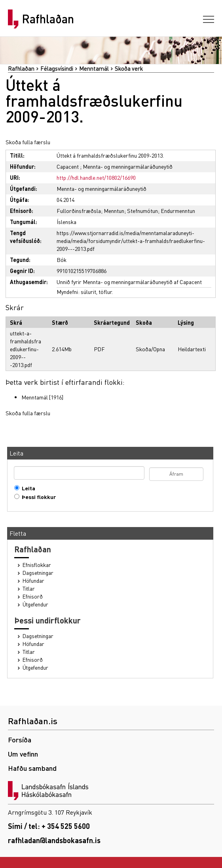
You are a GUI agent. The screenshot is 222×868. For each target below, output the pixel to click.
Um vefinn (23, 754)
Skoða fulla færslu (28, 142)
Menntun (114, 211)
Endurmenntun (178, 211)
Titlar (29, 588)
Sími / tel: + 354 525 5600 (49, 826)
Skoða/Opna (150, 349)
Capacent (68, 166)
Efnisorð (33, 596)
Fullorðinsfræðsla (79, 211)
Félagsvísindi (57, 68)
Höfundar (33, 581)
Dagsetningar (38, 573)
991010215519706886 (82, 271)
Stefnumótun (142, 211)
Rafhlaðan (48, 19)
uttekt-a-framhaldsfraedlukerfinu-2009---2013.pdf (26, 349)
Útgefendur (35, 604)
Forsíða (20, 739)
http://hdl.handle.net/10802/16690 (96, 177)
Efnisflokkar (37, 565)
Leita (27, 488)
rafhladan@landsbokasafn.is (54, 840)
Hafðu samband (32, 768)
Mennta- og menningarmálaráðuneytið (128, 166)
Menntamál (94, 68)
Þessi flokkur (37, 497)
